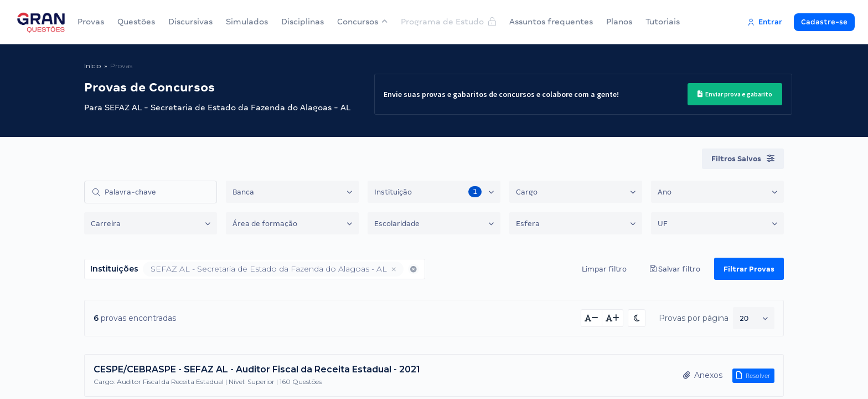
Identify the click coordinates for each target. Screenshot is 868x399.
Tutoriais (663, 22)
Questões (136, 22)
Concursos (362, 22)
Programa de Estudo (448, 22)
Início (92, 66)
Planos (619, 22)
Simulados (247, 22)
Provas (91, 22)
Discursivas (190, 22)
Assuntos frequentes (551, 22)
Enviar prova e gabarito (731, 94)
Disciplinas (303, 22)
